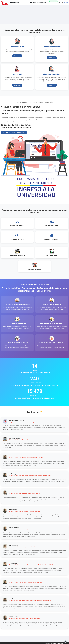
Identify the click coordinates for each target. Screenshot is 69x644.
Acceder (66, 3)
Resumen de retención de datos (34, 634)
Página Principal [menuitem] (15, 3)
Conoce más (17, 56)
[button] (39, 3)
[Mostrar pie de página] (65, 642)
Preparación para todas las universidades (14, 133)
